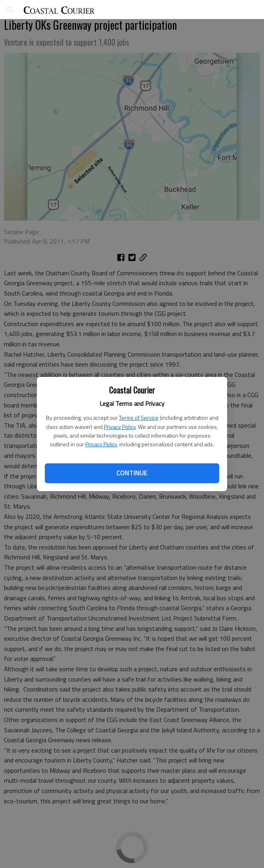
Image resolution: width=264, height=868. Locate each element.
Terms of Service (139, 418)
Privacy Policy (120, 427)
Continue (132, 473)
